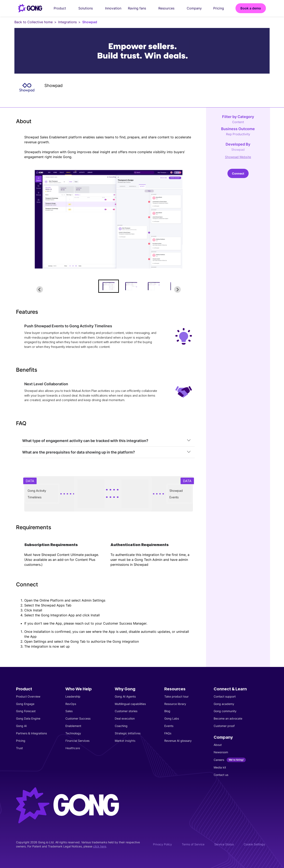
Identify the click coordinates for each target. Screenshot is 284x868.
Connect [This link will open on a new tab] (238, 173)
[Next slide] (177, 289)
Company (197, 8)
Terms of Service (193, 844)
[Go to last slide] (40, 289)
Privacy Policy (162, 844)
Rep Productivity (238, 134)
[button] (109, 286)
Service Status (224, 844)
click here (100, 846)
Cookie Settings (254, 844)
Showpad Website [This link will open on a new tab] (238, 157)
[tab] (108, 441)
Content (238, 122)
